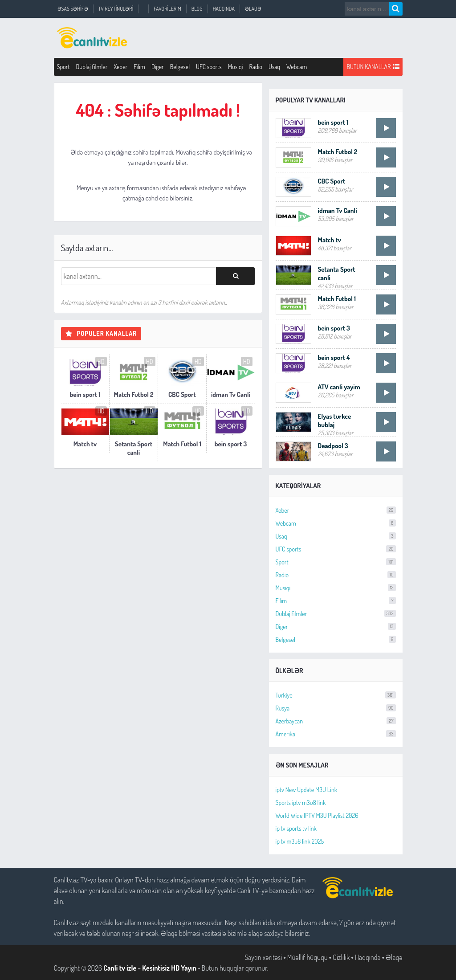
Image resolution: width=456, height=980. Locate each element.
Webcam (297, 67)
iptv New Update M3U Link (307, 790)
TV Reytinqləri (116, 9)
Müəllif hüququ (307, 957)
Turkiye (336, 695)
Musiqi (236, 67)
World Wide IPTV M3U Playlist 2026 (317, 815)
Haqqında (224, 9)
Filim (139, 67)
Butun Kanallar (373, 67)
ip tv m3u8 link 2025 (300, 841)
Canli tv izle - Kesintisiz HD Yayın (150, 968)
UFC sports (209, 67)
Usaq (274, 67)
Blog (197, 9)
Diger (158, 67)
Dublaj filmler (92, 67)
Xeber (120, 67)
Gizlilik (341, 957)
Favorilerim (167, 9)
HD (101, 361)
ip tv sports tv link (296, 828)
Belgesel (180, 67)
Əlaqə (253, 9)
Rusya (336, 708)
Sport (63, 67)
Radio (256, 67)
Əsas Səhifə (73, 9)
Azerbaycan (336, 721)
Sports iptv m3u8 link (301, 802)
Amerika (336, 734)
